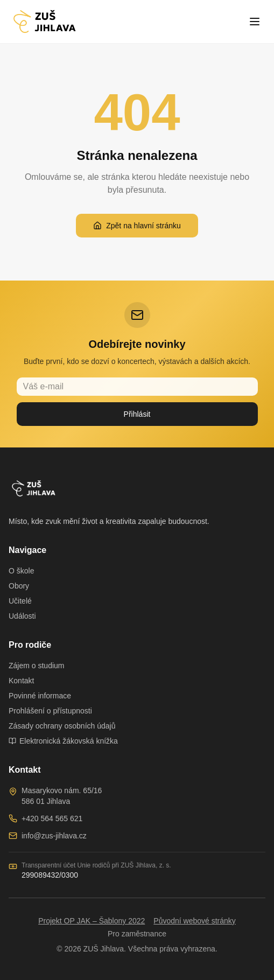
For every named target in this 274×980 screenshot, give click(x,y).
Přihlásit (137, 414)
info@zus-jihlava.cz (54, 836)
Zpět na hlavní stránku (137, 226)
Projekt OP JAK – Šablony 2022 (92, 921)
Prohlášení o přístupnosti (50, 711)
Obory (19, 586)
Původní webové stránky (195, 921)
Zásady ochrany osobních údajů (62, 726)
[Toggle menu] (255, 22)
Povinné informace (40, 696)
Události (22, 616)
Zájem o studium (36, 666)
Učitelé (20, 601)
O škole (21, 571)
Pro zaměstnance (137, 934)
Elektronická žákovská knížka (63, 741)
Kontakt (21, 681)
